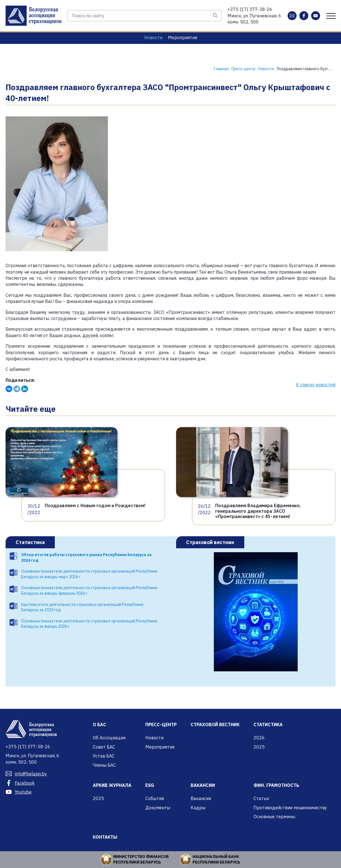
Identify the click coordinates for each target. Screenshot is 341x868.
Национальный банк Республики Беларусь (216, 859)
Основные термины (274, 817)
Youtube (19, 792)
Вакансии (203, 785)
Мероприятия (183, 37)
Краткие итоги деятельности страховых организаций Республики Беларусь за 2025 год (82, 607)
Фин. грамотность (276, 785)
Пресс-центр (161, 724)
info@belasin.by (26, 774)
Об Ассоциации (109, 738)
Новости (153, 37)
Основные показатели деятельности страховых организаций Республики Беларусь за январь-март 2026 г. (89, 574)
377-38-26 (250, 9)
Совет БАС (104, 747)
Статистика (30, 542)
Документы (158, 808)
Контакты (105, 837)
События (155, 798)
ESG (150, 785)
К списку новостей (316, 385)
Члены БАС (104, 765)
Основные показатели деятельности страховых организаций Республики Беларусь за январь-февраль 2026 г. (89, 591)
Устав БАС (104, 756)
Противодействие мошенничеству (290, 808)
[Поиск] (215, 16)
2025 (259, 747)
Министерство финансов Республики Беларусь (141, 859)
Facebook (20, 783)
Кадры (198, 808)
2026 (259, 738)
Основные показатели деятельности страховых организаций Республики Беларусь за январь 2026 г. (89, 624)
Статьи (261, 798)
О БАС (100, 724)
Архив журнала (112, 785)
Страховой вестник (210, 542)
